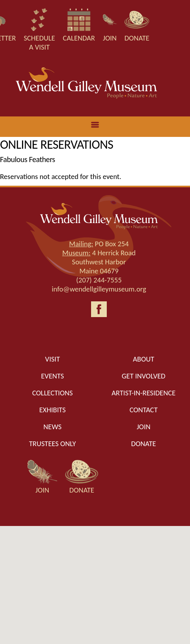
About (144, 359)
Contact (144, 410)
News (53, 427)
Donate (143, 444)
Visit (53, 359)
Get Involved (143, 376)
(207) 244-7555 (99, 280)
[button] (95, 578)
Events (52, 376)
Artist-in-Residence (143, 393)
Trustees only (52, 444)
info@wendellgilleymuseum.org (99, 289)
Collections (53, 393)
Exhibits (53, 410)
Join (143, 427)
